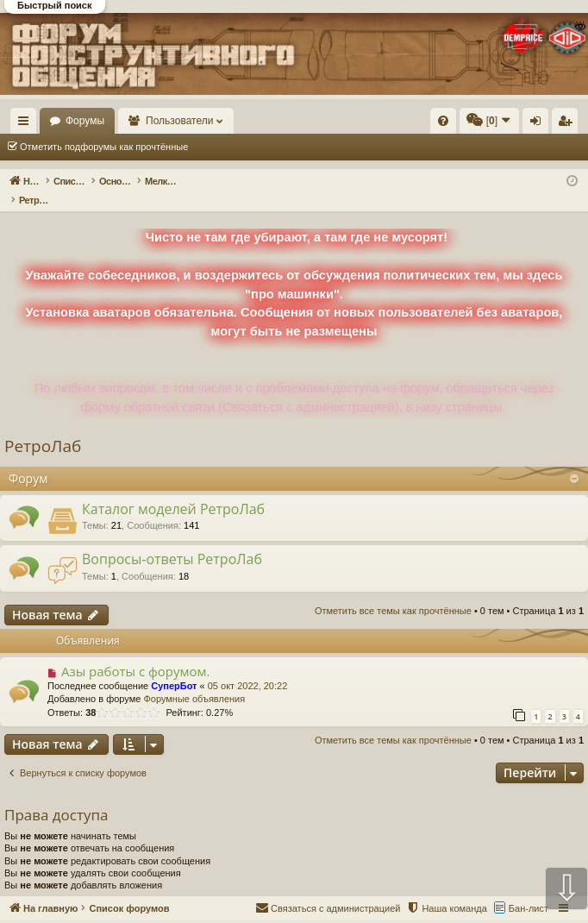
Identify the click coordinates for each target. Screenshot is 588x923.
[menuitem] (443, 121)
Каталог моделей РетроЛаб (173, 491)
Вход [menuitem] (539, 124)
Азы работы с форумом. (136, 653)
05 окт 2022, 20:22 (248, 668)
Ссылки (27, 124)
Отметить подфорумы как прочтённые (104, 147)
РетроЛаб (43, 428)
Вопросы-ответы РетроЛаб (172, 541)
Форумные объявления (194, 681)
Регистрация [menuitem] (568, 124)
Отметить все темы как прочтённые (291, 147)
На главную (78, 121)
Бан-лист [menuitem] (529, 890)
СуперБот (174, 668)
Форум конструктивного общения (360, 913)
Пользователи (260, 121)
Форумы (164, 121)
